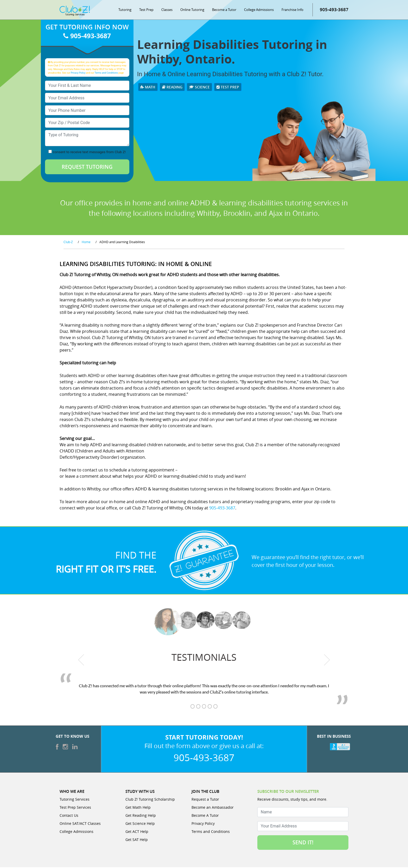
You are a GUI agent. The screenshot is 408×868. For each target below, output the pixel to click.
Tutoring (125, 10)
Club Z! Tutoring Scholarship (150, 800)
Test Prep (146, 10)
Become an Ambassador (213, 808)
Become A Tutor (205, 816)
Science (199, 88)
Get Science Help (140, 824)
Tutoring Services (75, 800)
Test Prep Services (75, 808)
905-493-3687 (334, 10)
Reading (172, 88)
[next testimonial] (327, 661)
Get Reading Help (141, 816)
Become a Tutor (224, 10)
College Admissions (259, 10)
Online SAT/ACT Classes (80, 824)
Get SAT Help (137, 840)
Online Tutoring (192, 10)
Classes (167, 10)
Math (148, 88)
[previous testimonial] (81, 661)
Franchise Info (292, 10)
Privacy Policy (78, 73)
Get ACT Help (137, 832)
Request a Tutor (205, 800)
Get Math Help (138, 808)
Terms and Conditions (106, 73)
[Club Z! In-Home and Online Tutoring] (75, 11)
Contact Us (69, 816)
